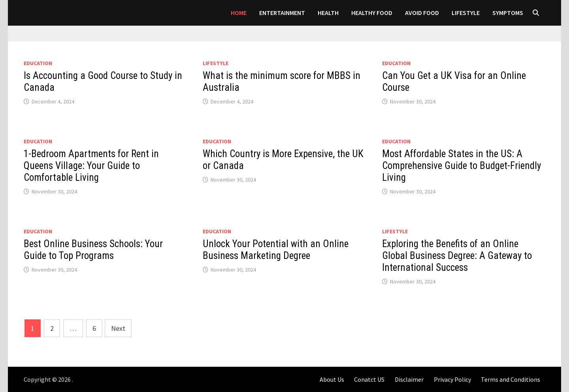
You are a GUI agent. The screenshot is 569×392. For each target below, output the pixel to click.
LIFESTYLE (466, 13)
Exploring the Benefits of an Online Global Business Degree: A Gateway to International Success (457, 256)
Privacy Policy (452, 379)
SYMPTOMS (508, 13)
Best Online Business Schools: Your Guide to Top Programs (93, 250)
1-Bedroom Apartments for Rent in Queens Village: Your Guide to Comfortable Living (91, 166)
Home (239, 13)
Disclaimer (409, 379)
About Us (332, 379)
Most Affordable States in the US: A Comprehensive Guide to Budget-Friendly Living (462, 166)
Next (118, 328)
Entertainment (282, 13)
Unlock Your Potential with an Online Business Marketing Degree (276, 250)
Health (328, 13)
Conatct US (369, 379)
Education (38, 63)
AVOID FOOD (422, 13)
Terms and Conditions (511, 379)
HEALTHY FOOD (372, 13)
